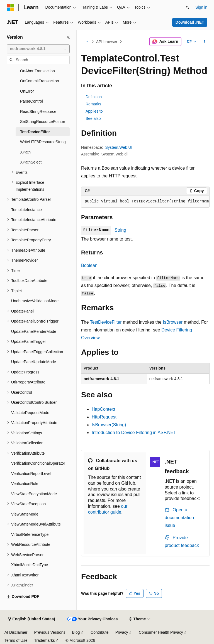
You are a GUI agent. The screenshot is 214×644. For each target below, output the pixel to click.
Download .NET (190, 22)
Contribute (100, 632)
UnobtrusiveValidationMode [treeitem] (35, 301)
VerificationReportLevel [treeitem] (31, 474)
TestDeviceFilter (106, 322)
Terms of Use (16, 640)
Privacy (122, 632)
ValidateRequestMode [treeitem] (30, 413)
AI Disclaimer (16, 632)
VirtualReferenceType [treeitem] (30, 534)
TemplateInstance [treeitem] (26, 210)
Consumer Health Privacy (161, 632)
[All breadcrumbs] (86, 42)
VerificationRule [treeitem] (25, 484)
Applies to (94, 111)
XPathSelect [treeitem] (31, 162)
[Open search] (188, 8)
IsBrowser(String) (109, 425)
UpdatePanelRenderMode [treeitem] (34, 331)
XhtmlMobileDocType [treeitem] (30, 565)
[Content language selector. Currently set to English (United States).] (31, 619)
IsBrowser (173, 322)
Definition (94, 97)
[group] (145, 202)
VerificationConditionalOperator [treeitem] (38, 463)
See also (93, 118)
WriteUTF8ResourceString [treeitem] (43, 142)
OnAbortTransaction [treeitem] (37, 71)
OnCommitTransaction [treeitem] (40, 81)
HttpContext (103, 409)
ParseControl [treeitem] (31, 101)
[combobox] (38, 49)
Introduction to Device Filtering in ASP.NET (134, 433)
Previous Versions (50, 632)
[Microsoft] (10, 8)
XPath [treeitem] (25, 152)
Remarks (93, 104)
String (120, 230)
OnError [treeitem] (27, 91)
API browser (107, 42)
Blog (76, 632)
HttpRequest (104, 417)
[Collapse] (68, 37)
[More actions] (205, 42)
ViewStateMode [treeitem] (25, 514)
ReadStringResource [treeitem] (38, 112)
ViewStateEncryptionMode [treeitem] (34, 494)
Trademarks (44, 640)
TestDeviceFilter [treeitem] (35, 132)
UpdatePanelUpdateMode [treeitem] (34, 362)
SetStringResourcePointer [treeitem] (43, 122)
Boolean (89, 265)
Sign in (201, 7)
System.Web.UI (119, 147)
